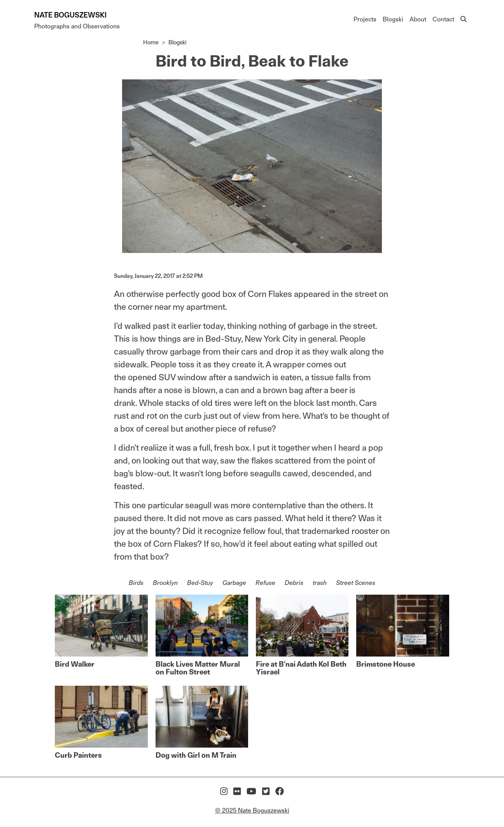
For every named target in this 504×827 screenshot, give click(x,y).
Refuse (265, 583)
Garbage (234, 583)
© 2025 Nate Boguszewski (252, 810)
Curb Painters (78, 755)
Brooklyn (165, 583)
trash (320, 583)
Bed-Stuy (200, 583)
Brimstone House (386, 664)
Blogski (393, 19)
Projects (365, 19)
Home (151, 42)
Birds (136, 583)
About (418, 19)
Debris (294, 583)
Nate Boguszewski (70, 15)
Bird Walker (75, 664)
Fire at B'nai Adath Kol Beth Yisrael (301, 668)
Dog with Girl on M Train (196, 755)
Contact (443, 19)
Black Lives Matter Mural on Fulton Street (198, 668)
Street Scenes (356, 583)
